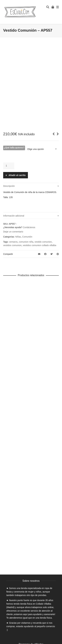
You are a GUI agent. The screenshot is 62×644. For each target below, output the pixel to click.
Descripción (9, 186)
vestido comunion (43, 242)
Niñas (18, 237)
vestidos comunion (12, 245)
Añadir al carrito (17, 175)
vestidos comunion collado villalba (40, 245)
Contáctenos (29, 227)
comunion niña (26, 242)
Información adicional (14, 216)
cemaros (13, 242)
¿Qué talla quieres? (14, 148)
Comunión (27, 237)
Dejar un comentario (13, 232)
